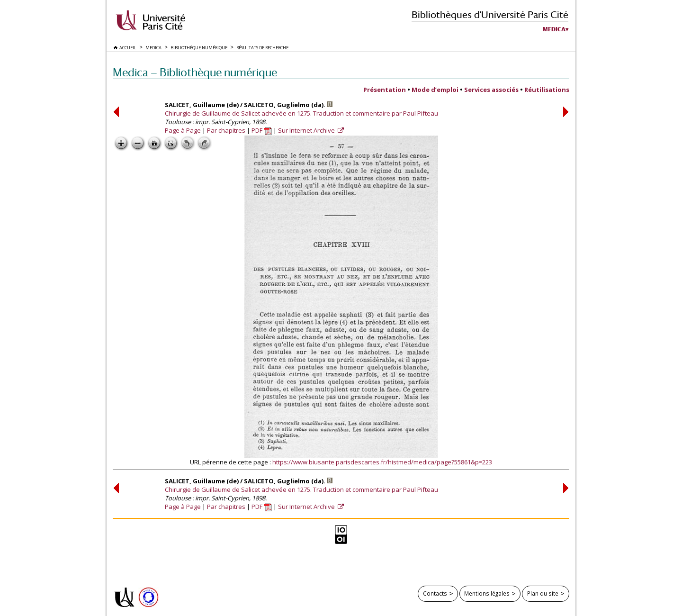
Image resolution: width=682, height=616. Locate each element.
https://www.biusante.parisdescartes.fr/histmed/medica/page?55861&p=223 (382, 462)
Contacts (435, 593)
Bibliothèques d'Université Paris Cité (490, 14)
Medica (554, 29)
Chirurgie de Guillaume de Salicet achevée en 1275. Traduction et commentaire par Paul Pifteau (301, 113)
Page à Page (183, 130)
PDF (262, 130)
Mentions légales (487, 593)
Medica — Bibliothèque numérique (195, 72)
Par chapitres (226, 130)
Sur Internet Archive (307, 130)
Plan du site (543, 593)
